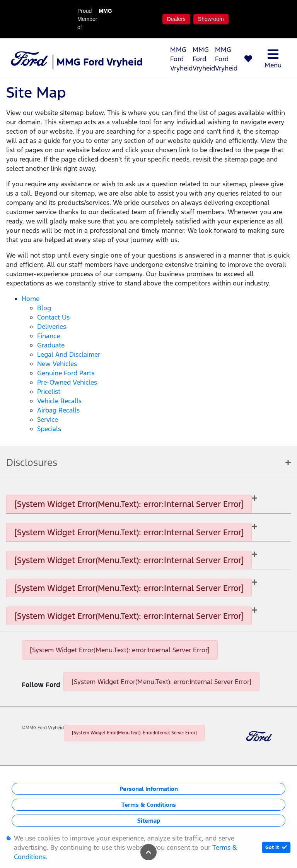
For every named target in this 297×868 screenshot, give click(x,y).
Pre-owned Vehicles (67, 382)
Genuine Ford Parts (66, 373)
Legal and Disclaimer (69, 354)
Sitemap (149, 821)
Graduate (51, 345)
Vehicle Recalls (59, 401)
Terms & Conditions (149, 805)
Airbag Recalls (58, 410)
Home (31, 299)
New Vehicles (57, 364)
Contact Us (53, 317)
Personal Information (149, 789)
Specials (49, 429)
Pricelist (49, 392)
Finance (49, 336)
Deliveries (52, 327)
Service (48, 419)
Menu (273, 59)
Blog (44, 308)
